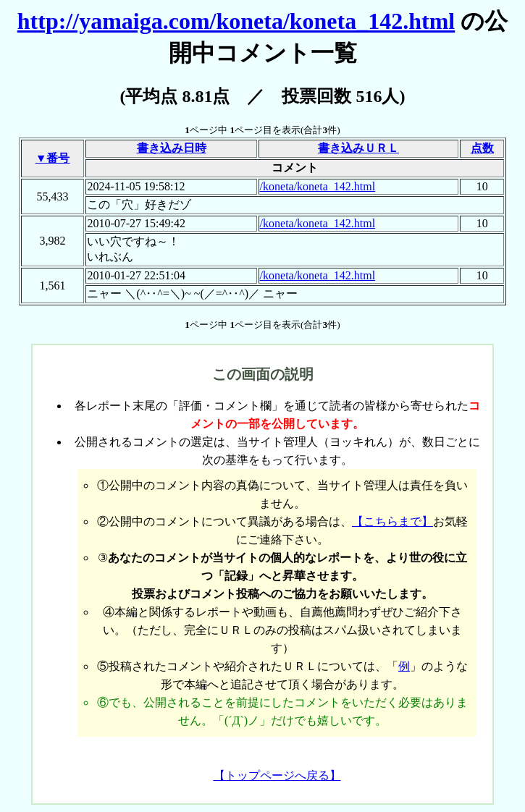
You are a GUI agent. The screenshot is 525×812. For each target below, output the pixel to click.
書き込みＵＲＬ (358, 148)
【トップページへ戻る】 (277, 775)
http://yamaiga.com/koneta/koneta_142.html (236, 21)
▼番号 (53, 158)
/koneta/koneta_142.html (318, 186)
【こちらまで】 (392, 521)
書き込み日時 (172, 148)
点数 (482, 148)
